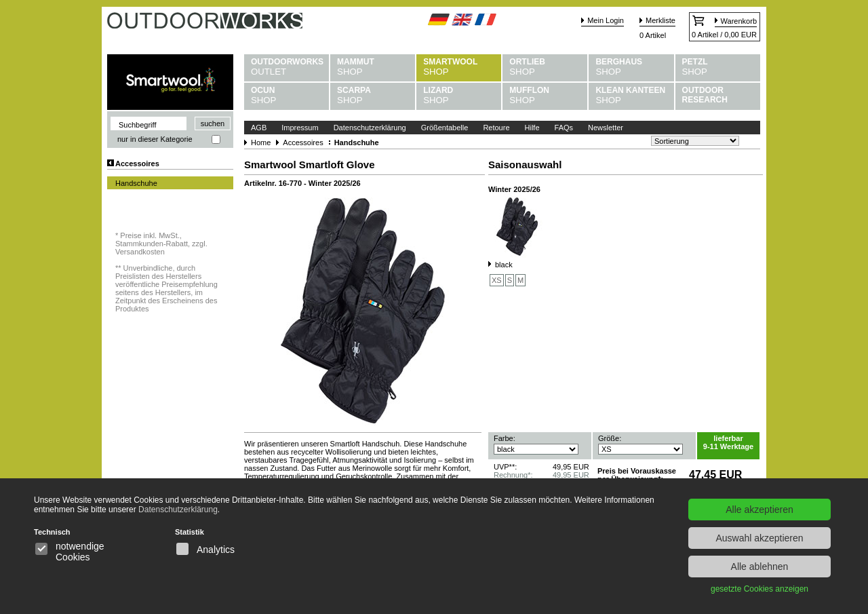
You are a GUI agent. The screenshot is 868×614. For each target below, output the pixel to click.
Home (261, 142)
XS (497, 280)
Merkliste (660, 20)
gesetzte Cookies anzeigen (759, 589)
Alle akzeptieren (759, 510)
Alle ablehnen (760, 567)
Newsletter (606, 128)
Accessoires (137, 164)
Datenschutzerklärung (370, 128)
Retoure (496, 128)
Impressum (300, 128)
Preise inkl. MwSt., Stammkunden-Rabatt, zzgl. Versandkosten (161, 244)
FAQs (564, 128)
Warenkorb (739, 21)
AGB (259, 128)
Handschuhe (136, 183)
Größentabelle (445, 128)
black (504, 265)
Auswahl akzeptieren (759, 538)
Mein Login (606, 20)
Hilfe (532, 128)
